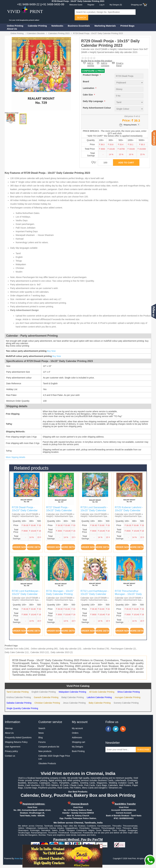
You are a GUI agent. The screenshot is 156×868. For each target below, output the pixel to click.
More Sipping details (16, 457)
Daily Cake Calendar (14, 652)
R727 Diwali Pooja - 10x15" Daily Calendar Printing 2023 (59, 510)
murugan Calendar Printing (128, 697)
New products (45, 751)
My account (77, 728)
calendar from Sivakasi (94, 649)
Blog (41, 737)
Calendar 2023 (37, 652)
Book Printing (78, 751)
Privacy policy (11, 751)
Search (42, 728)
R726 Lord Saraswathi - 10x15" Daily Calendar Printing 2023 (94, 510)
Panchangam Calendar (122, 649)
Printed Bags (127, 26)
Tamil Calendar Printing (18, 692)
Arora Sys (19, 859)
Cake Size (88, 95)
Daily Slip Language (93, 101)
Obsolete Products (47, 763)
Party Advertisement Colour (97, 108)
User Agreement (13, 747)
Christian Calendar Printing (47, 703)
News (41, 733)
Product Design (91, 75)
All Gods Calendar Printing (102, 692)
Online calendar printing (42, 649)
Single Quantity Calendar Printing (22, 708)
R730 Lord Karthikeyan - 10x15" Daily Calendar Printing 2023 (26, 594)
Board (86, 82)
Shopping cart (78, 742)
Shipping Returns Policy (16, 742)
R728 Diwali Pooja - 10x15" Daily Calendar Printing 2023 (25, 510)
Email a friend (120, 63)
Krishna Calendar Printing (19, 697)
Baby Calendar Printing (100, 703)
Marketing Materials (105, 26)
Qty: (94, 162)
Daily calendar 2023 (60, 652)
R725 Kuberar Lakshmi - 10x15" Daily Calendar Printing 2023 (129, 510)
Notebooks (57, 26)
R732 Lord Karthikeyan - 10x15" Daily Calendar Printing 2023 (94, 594)
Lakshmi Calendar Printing (99, 697)
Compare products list (49, 747)
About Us (12, 29)
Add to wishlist (91, 64)
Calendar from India (14, 649)
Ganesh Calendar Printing (46, 697)
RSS (123, 729)
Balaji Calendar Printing (73, 697)
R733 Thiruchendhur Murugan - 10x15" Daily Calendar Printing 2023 (128, 594)
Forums (42, 742)
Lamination (89, 88)
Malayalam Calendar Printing (72, 692)
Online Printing (15, 26)
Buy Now (51, 351)
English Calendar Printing (44, 692)
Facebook (108, 729)
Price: (126, 120)
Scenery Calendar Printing (126, 703)
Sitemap (9, 728)
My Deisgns (77, 747)
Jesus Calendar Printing (74, 703)
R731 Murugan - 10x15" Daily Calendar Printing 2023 (60, 594)
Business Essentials (79, 26)
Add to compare (105, 63)
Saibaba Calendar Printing (19, 703)
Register (91, 5)
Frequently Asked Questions (18, 737)
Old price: (129, 116)
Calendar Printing (37, 26)
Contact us (10, 756)
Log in (102, 5)
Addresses (77, 737)
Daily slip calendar (68, 649)
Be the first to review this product (97, 61)
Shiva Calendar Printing (129, 692)
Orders (75, 733)
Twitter (116, 729)
